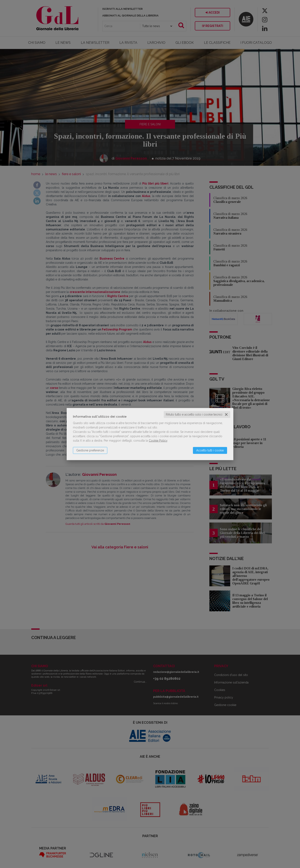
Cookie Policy (158, 441)
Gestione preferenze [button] (90, 450)
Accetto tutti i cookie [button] (210, 450)
